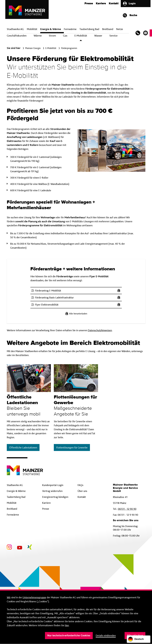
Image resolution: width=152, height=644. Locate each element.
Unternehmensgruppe (34, 597)
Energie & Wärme (51, 29)
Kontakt (114, 4)
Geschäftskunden (17, 36)
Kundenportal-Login (53, 485)
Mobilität (32, 29)
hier (67, 625)
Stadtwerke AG (15, 29)
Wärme (38, 36)
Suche (130, 15)
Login (129, 4)
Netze (120, 29)
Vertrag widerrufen (52, 491)
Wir (9, 597)
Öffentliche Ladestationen (23, 447)
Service (113, 36)
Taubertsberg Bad (89, 29)
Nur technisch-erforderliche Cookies (69, 636)
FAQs (80, 485)
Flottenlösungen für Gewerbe (72, 447)
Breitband (12, 509)
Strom (52, 36)
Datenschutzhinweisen (100, 330)
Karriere (101, 4)
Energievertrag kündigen (55, 497)
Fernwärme (13, 515)
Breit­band (108, 29)
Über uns (82, 491)
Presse (89, 4)
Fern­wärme (70, 29)
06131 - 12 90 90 (127, 509)
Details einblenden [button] (106, 636)
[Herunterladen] (119, 291)
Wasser (98, 36)
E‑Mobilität (81, 36)
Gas (65, 36)
